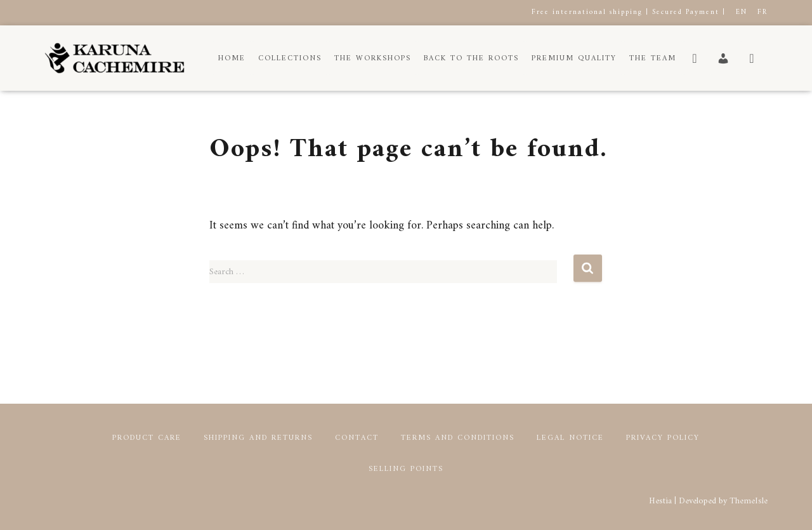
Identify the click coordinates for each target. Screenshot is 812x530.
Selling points (406, 469)
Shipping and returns (258, 438)
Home (232, 59)
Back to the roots (471, 59)
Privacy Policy (663, 438)
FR (763, 12)
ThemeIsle (749, 501)
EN (742, 12)
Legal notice (570, 438)
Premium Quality (574, 59)
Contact (357, 438)
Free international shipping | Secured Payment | (629, 12)
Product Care (147, 438)
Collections (290, 59)
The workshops (373, 59)
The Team (653, 59)
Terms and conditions (458, 438)
